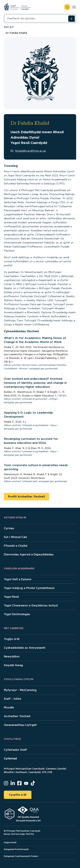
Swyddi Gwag (13, 665)
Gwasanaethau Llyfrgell (20, 725)
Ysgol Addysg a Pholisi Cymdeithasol (29, 588)
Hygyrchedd (10, 842)
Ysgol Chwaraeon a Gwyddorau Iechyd (31, 605)
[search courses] (71, 19)
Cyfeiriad (10, 759)
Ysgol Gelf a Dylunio (18, 579)
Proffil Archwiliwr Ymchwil (27, 497)
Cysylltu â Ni (18, 795)
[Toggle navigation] (74, 7)
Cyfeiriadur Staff (15, 750)
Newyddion (12, 656)
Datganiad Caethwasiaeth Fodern (21, 856)
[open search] (67, 7)
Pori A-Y (9, 27)
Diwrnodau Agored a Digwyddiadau (29, 554)
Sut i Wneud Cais (15, 537)
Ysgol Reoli (11, 597)
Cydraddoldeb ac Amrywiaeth (25, 648)
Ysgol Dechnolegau (17, 614)
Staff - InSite (13, 699)
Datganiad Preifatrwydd (16, 849)
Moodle (9, 708)
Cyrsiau (9, 528)
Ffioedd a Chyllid (16, 546)
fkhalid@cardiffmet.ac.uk (28, 151)
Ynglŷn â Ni (12, 639)
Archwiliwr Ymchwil (17, 716)
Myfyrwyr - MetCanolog (20, 690)
